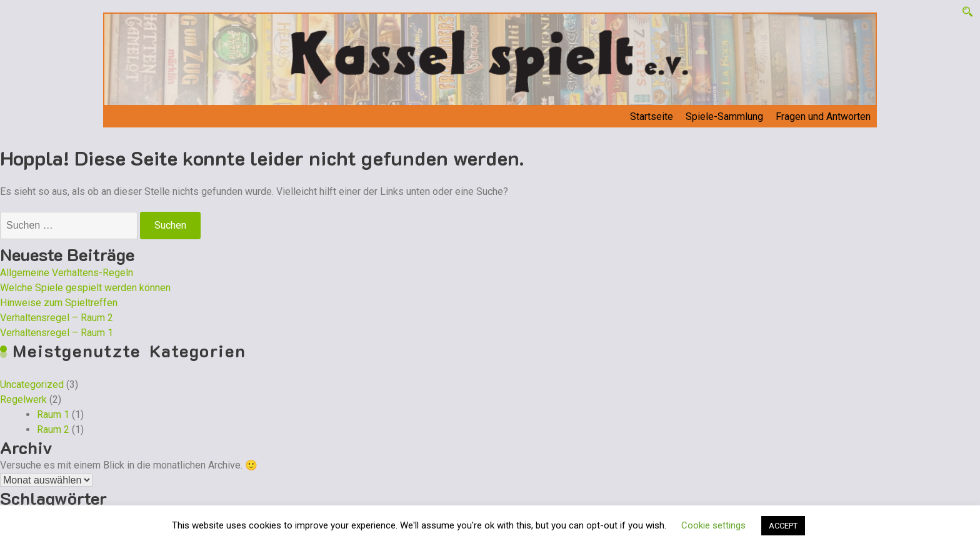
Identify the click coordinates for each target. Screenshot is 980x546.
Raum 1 (53, 414)
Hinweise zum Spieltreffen (59, 303)
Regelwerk (23, 400)
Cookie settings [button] (713, 525)
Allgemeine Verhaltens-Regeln (67, 273)
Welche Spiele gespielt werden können (85, 288)
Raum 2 (53, 429)
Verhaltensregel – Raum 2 (57, 318)
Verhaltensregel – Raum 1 (57, 333)
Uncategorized (32, 385)
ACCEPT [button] (783, 526)
